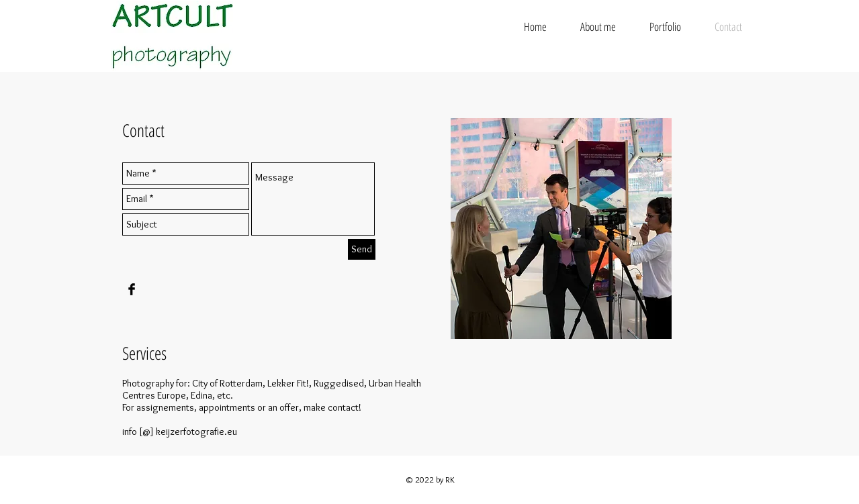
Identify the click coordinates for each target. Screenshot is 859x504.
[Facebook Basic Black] (132, 289)
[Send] (362, 249)
